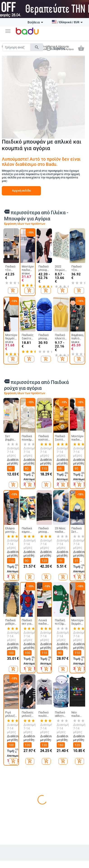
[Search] (16, 47)
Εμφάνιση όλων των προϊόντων (25, 224)
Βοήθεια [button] (35, 22)
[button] (8, 31)
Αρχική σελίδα (21, 191)
